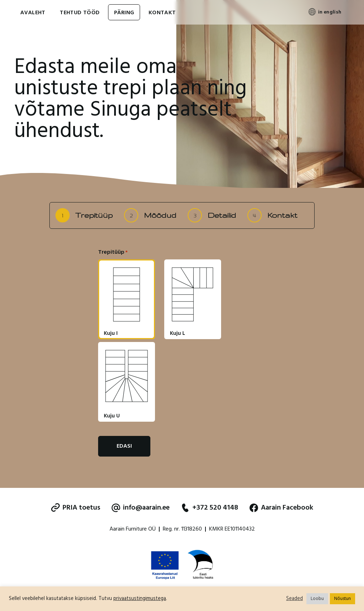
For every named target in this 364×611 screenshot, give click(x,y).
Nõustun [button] (342, 599)
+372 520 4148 (210, 508)
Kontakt (162, 13)
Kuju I (111, 334)
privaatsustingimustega (140, 599)
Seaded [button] (295, 599)
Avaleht (33, 13)
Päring (124, 13)
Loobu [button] (317, 599)
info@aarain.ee (141, 508)
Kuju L (178, 334)
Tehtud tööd (80, 13)
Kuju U (112, 416)
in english (330, 12)
